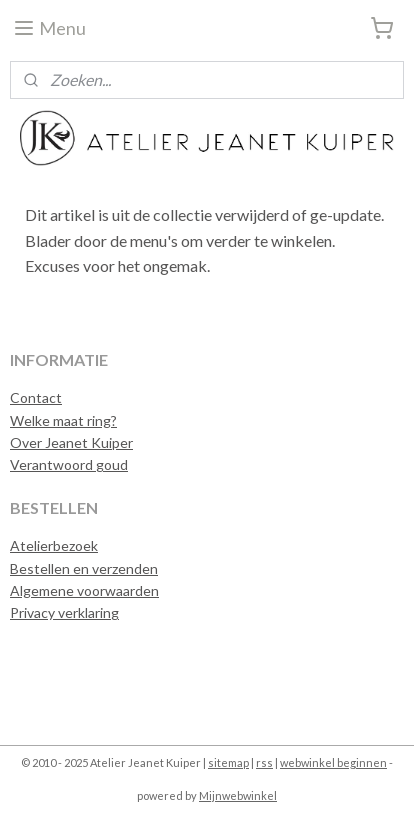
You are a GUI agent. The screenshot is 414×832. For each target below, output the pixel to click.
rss (264, 762)
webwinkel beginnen (333, 762)
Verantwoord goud (69, 464)
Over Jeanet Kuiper (71, 442)
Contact (36, 397)
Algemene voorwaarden (84, 590)
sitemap (228, 762)
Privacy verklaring (64, 612)
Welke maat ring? (63, 420)
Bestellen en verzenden (84, 568)
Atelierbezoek (54, 545)
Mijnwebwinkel (238, 795)
